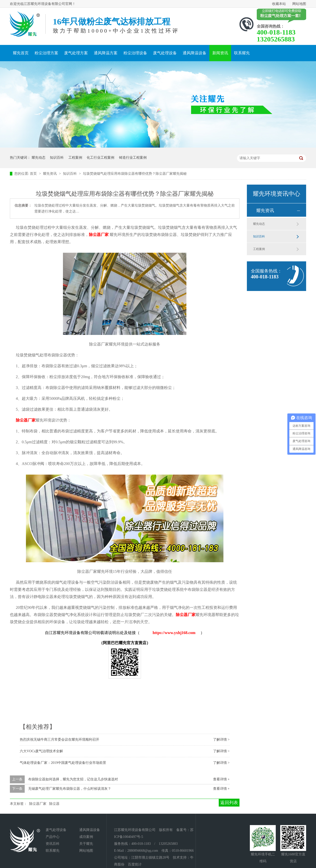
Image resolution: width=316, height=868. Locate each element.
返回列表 (229, 803)
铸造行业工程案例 (133, 158)
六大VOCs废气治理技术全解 (41, 751)
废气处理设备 (165, 53)
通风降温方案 (106, 53)
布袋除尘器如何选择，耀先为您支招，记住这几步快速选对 (73, 779)
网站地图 (299, 4)
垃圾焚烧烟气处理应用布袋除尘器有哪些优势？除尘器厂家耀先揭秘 (135, 174)
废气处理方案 (76, 53)
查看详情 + (221, 779)
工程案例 (75, 158)
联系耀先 (242, 53)
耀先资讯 (50, 174)
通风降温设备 (195, 53)
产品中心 (53, 837)
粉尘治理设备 (135, 53)
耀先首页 (21, 53)
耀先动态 (39, 158)
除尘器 (54, 804)
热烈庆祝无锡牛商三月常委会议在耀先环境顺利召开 (59, 740)
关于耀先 (86, 844)
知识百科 (57, 158)
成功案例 (86, 837)
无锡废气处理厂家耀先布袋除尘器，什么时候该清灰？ (70, 789)
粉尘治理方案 (46, 53)
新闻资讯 (220, 53)
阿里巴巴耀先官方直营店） (127, 643)
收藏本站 (279, 4)
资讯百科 (53, 844)
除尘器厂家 (38, 804)
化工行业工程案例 (100, 158)
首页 (34, 174)
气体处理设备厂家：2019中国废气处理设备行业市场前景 (63, 763)
